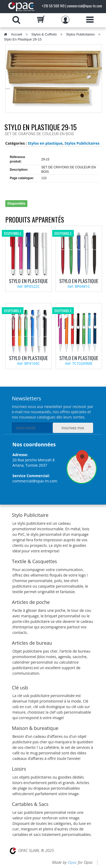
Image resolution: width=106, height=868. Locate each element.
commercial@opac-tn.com (35, 481)
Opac (72, 862)
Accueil (17, 34)
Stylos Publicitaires (80, 34)
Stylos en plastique (45, 143)
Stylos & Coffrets (44, 34)
